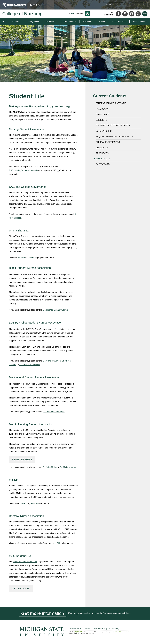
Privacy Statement (99, 629)
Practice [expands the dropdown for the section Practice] (102, 21)
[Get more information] (43, 613)
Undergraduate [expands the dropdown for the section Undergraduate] (33, 21)
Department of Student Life (25, 562)
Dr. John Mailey (50, 467)
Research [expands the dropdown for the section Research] (87, 21)
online (23, 503)
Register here (22, 460)
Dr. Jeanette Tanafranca (54, 412)
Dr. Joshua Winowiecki (30, 365)
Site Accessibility (113, 629)
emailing (35, 503)
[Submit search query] (144, 5)
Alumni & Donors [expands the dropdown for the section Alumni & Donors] (140, 21)
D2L (59, 543)
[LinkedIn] (132, 14)
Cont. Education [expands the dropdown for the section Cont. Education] (119, 21)
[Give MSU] (145, 14)
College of (22, 14)
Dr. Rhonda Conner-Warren (55, 310)
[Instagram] (125, 14)
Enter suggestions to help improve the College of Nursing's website (100, 613)
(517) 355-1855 (78, 632)
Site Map (87, 629)
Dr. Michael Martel (68, 467)
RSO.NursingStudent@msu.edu (23, 170)
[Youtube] (138, 14)
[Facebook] (118, 14)
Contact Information (75, 629)
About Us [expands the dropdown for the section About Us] (16, 21)
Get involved (21, 589)
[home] (4, 21)
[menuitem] (16, 21)
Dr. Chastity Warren (52, 361)
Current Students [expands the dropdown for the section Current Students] (69, 21)
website (21, 258)
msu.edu (89, 632)
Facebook (32, 258)
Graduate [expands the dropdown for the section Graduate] (50, 21)
